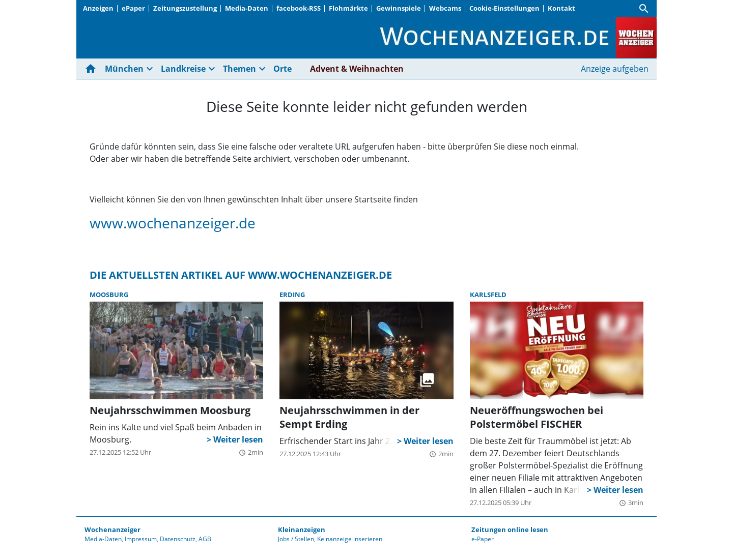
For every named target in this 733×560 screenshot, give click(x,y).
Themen (239, 69)
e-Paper (483, 539)
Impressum (141, 539)
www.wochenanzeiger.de (173, 223)
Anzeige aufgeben (615, 69)
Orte (283, 69)
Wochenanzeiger (112, 529)
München (124, 69)
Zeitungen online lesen (510, 529)
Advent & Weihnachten (357, 69)
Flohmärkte (348, 8)
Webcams (445, 8)
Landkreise (183, 69)
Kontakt (561, 8)
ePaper (133, 8)
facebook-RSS (299, 8)
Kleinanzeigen (302, 529)
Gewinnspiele (399, 8)
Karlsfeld (488, 294)
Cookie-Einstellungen (504, 8)
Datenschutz (178, 539)
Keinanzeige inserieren (350, 539)
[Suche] (644, 9)
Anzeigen (98, 8)
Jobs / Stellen (296, 539)
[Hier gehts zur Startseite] (93, 69)
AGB (205, 539)
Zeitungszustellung (185, 8)
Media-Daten (247, 8)
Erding (292, 294)
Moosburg (109, 294)
